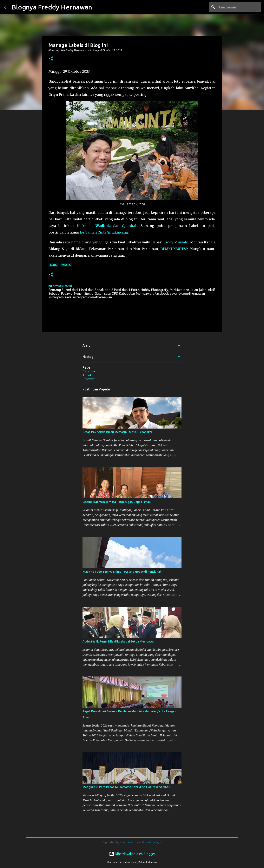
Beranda (89, 371)
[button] (51, 59)
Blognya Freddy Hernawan (52, 7)
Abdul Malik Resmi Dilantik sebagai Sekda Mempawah (119, 641)
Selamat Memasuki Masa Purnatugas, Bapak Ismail (117, 502)
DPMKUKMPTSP (174, 249)
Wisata (66, 265)
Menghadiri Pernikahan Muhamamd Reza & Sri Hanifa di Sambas (126, 787)
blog (53, 265)
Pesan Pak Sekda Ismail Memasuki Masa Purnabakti (117, 432)
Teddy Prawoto (176, 242)
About (87, 375)
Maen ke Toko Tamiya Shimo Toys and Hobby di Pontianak (122, 572)
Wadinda (103, 226)
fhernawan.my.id (131, 842)
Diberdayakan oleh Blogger (132, 854)
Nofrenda (85, 226)
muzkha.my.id (153, 842)
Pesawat (88, 379)
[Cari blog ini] (239, 7)
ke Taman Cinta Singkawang (104, 232)
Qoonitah (130, 226)
